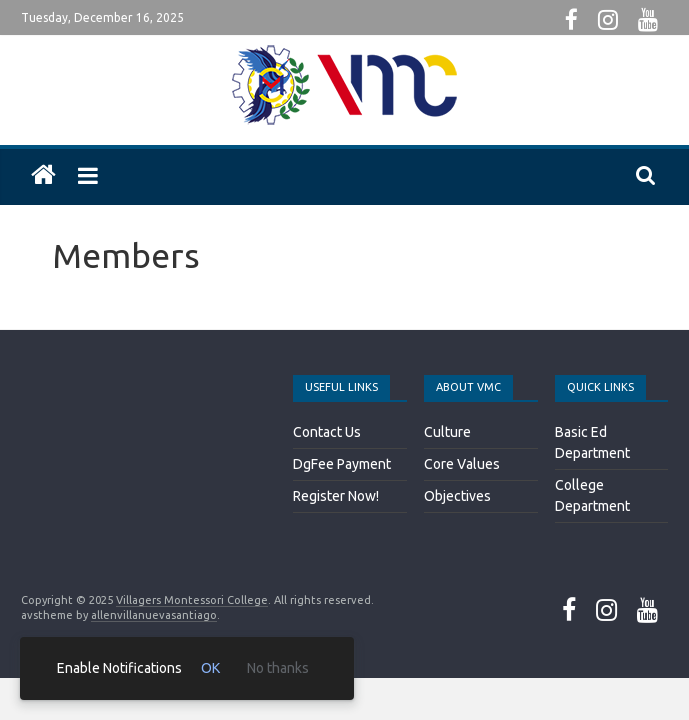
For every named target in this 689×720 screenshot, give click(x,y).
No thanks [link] (278, 668)
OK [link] (210, 668)
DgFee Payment (342, 464)
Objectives (457, 496)
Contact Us (327, 432)
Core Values (462, 464)
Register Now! (336, 496)
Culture (447, 432)
